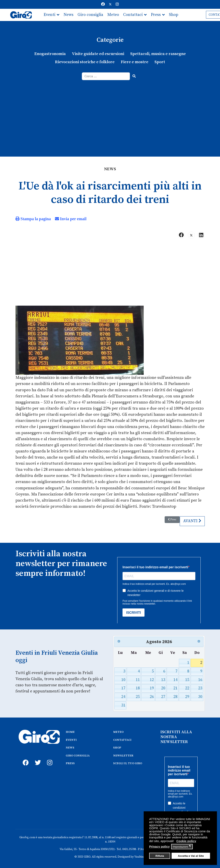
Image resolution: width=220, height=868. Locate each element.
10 (123, 679)
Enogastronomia (50, 54)
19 (152, 688)
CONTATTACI (122, 739)
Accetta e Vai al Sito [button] (191, 856)
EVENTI (71, 739)
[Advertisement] (110, 111)
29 (187, 696)
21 (176, 688)
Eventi (49, 15)
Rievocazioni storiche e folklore (85, 62)
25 (138, 696)
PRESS (70, 763)
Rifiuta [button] (160, 856)
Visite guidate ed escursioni (98, 54)
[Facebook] (103, 4)
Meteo (113, 15)
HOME (70, 732)
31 (123, 705)
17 (123, 688)
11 (138, 679)
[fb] (25, 757)
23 (200, 688)
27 (163, 696)
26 (152, 696)
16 (200, 679)
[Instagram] (117, 4)
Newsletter (54, 27)
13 (163, 679)
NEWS (70, 747)
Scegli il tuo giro (83, 27)
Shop (174, 15)
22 (187, 688)
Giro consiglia (90, 15)
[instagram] (49, 757)
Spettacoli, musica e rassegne (158, 54)
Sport (160, 62)
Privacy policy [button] (159, 846)
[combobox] (106, 76)
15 (187, 679)
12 (152, 679)
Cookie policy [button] (186, 841)
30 (200, 696)
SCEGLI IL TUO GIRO (128, 763)
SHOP (117, 747)
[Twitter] (110, 4)
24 (123, 696)
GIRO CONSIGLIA (78, 755)
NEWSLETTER (123, 755)
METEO (118, 732)
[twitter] (37, 757)
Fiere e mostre (135, 62)
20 (163, 688)
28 (176, 696)
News (68, 15)
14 (176, 679)
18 (138, 688)
